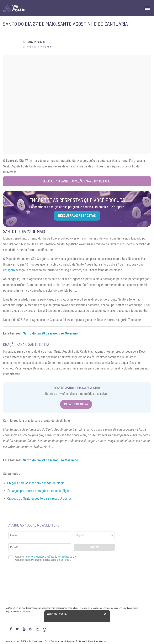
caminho (141, 244)
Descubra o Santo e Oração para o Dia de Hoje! (77, 181)
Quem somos (13, 641)
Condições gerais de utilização (59, 641)
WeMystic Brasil (36, 42)
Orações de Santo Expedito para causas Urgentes (39, 499)
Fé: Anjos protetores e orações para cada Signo (38, 491)
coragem (9, 270)
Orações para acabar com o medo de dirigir (36, 483)
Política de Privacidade (32, 641)
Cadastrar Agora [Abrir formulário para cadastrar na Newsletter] (76, 404)
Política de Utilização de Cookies (91, 641)
